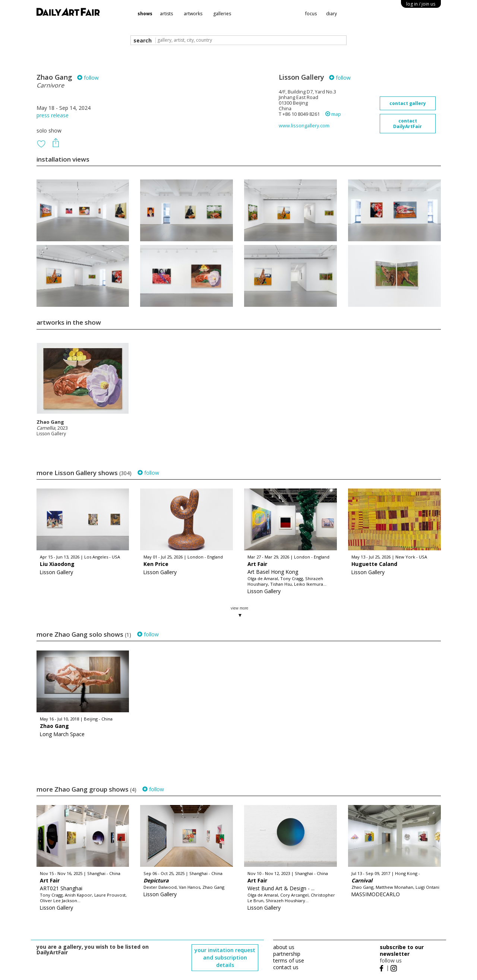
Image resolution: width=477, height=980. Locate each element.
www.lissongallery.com (304, 126)
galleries (222, 14)
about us (284, 947)
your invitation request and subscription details (225, 957)
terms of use (289, 960)
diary (331, 14)
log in (421, 4)
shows (145, 14)
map (333, 114)
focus (311, 14)
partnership (287, 954)
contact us (286, 967)
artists (166, 14)
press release (53, 115)
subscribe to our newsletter (402, 950)
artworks (193, 14)
